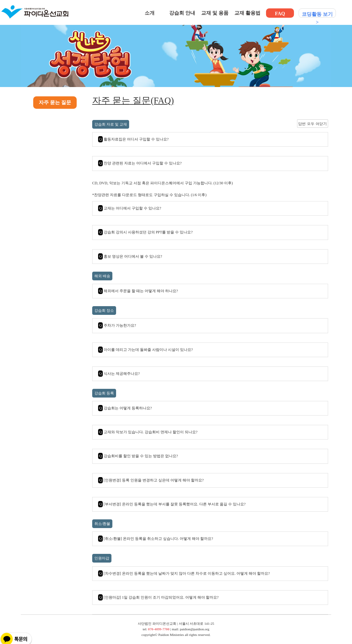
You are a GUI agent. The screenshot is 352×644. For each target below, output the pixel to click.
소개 (150, 13)
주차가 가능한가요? (117, 325)
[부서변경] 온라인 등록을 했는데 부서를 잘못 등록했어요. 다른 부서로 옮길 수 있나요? (172, 504)
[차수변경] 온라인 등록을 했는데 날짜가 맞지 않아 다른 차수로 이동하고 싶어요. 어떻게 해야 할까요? (184, 573)
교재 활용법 (247, 13)
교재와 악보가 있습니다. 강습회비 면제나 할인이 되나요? (148, 432)
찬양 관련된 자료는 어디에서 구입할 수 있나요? (140, 163)
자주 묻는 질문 (55, 102)
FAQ (280, 14)
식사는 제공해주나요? (119, 374)
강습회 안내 (182, 13)
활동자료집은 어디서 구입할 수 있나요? (133, 139)
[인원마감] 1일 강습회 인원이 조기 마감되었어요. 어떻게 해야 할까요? (158, 597)
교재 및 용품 (215, 13)
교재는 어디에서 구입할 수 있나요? (130, 208)
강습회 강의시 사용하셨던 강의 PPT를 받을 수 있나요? (145, 232)
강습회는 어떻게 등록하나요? (125, 408)
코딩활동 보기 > (317, 15)
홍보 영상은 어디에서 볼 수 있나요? (130, 256)
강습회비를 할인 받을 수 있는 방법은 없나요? (138, 456)
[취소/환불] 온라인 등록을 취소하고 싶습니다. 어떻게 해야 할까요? (156, 539)
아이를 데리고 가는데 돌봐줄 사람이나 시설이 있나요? (145, 350)
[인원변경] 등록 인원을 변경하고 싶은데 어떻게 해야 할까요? (151, 480)
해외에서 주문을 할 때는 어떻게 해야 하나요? (138, 291)
